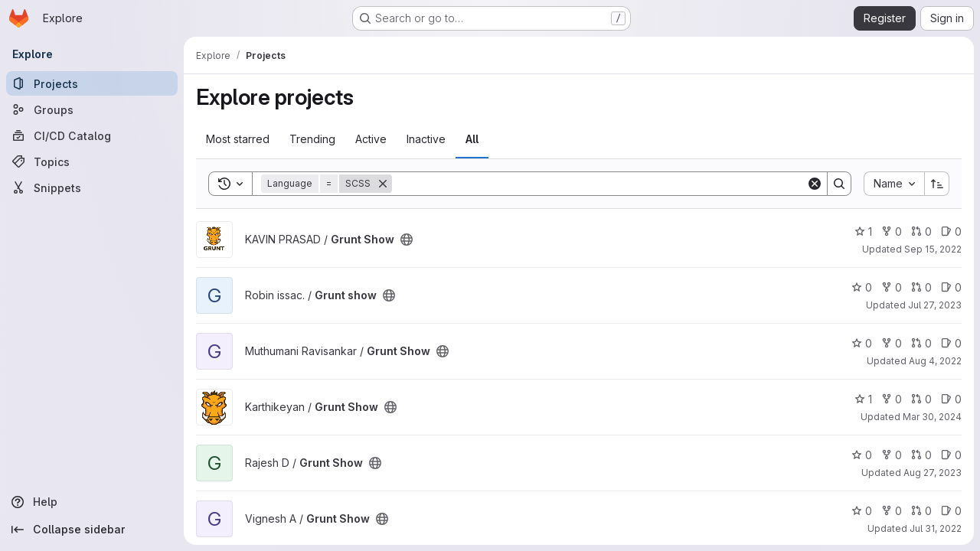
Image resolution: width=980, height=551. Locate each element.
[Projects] (92, 83)
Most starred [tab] (238, 139)
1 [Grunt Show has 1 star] (863, 231)
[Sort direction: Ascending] (937, 184)
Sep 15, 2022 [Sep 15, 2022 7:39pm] (933, 249)
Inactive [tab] (426, 139)
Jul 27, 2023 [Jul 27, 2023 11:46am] (935, 305)
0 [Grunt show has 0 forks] (892, 287)
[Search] (599, 184)
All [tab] (472, 139)
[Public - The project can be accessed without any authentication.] (407, 240)
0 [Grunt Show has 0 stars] (862, 343)
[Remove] (383, 184)
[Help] (92, 502)
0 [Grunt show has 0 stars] (862, 287)
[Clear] (815, 184)
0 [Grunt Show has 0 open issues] (951, 231)
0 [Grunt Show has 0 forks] (892, 231)
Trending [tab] (312, 139)
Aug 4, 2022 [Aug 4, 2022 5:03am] (935, 361)
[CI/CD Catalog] (92, 135)
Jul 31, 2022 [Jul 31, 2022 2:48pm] (936, 528)
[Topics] (92, 161)
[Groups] (92, 109)
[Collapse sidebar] (92, 530)
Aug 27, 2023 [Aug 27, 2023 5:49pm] (933, 473)
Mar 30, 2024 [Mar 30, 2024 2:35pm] (932, 417)
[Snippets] (92, 187)
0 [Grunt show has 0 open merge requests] (921, 287)
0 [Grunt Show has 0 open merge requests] (921, 231)
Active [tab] (371, 139)
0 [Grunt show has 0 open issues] (951, 287)
